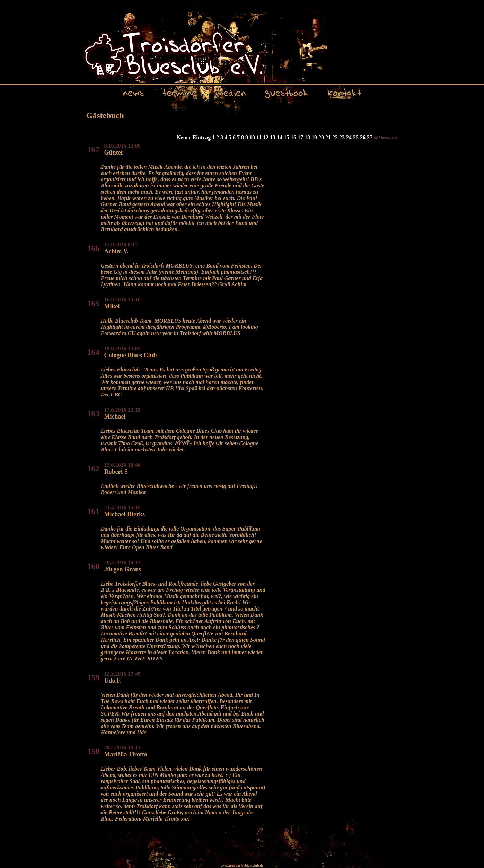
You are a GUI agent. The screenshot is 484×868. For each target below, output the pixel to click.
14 (280, 137)
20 (321, 137)
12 (266, 137)
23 (342, 137)
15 (287, 137)
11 (259, 137)
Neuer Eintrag (194, 137)
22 (335, 137)
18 (307, 137)
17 (300, 137)
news (133, 92)
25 (356, 137)
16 (293, 137)
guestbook (287, 92)
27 (370, 137)
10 (252, 137)
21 (328, 137)
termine (180, 92)
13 (273, 137)
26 (363, 137)
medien (231, 92)
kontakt (344, 92)
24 (349, 137)
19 (314, 137)
